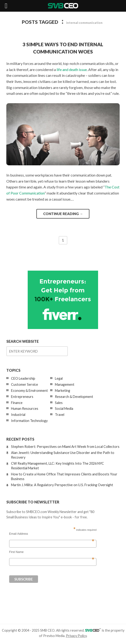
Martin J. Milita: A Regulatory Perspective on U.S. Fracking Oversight (62, 485)
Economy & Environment (29, 391)
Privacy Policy (76, 636)
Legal (59, 378)
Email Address (52, 534)
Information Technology (29, 421)
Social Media (64, 409)
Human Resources (25, 409)
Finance (17, 403)
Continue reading (63, 214)
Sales (59, 403)
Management (65, 384)
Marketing (63, 391)
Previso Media (54, 636)
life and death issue (72, 69)
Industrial (18, 415)
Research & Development (74, 397)
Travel (60, 415)
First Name (52, 552)
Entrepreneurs (22, 397)
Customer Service (25, 384)
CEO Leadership (23, 378)
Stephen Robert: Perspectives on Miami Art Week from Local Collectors (65, 447)
